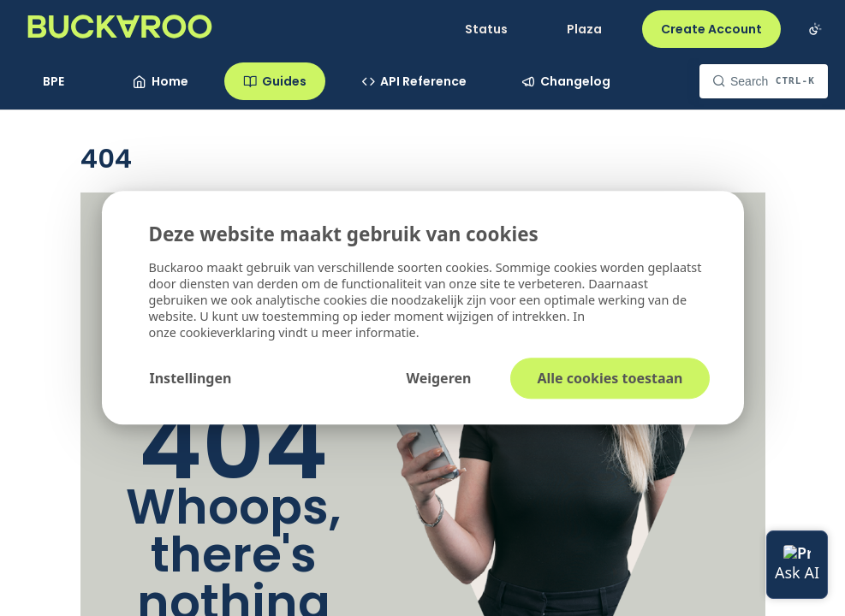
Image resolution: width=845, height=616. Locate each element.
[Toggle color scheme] (815, 29)
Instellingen (191, 379)
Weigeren (438, 379)
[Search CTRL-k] (764, 81)
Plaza (584, 29)
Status (486, 29)
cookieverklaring (229, 333)
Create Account (711, 29)
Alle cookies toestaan (610, 379)
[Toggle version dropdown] (63, 81)
